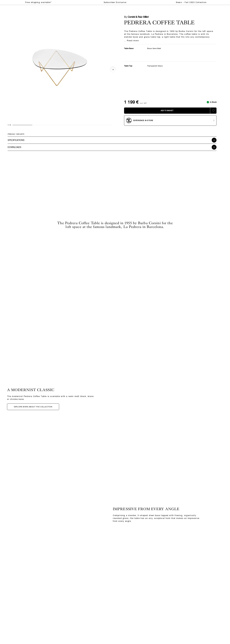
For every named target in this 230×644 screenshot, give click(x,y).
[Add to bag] (167, 111)
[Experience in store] (170, 120)
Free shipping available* (38, 2)
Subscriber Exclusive (115, 2)
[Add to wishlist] (213, 111)
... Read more (131, 41)
